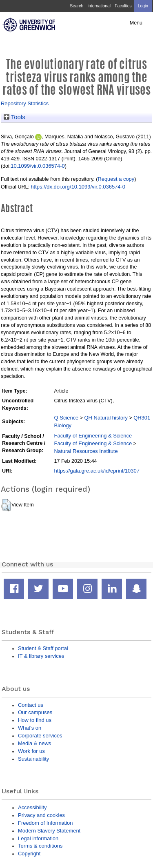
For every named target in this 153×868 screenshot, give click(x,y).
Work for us (31, 751)
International (99, 6)
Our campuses (35, 712)
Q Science (67, 418)
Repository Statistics (25, 103)
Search (76, 6)
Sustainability (33, 759)
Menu (136, 23)
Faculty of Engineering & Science (93, 436)
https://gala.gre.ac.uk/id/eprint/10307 (97, 471)
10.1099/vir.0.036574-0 (38, 166)
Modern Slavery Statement (49, 831)
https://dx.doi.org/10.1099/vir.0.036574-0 (78, 187)
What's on (30, 728)
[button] (6, 505)
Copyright (29, 854)
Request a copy (116, 179)
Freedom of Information (45, 823)
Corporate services (40, 736)
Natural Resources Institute (86, 451)
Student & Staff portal (43, 648)
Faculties (123, 6)
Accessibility (32, 807)
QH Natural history (106, 418)
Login (143, 6)
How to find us (35, 720)
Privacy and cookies (41, 815)
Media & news (34, 743)
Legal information (38, 838)
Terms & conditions (40, 846)
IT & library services (41, 656)
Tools (14, 117)
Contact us (31, 705)
